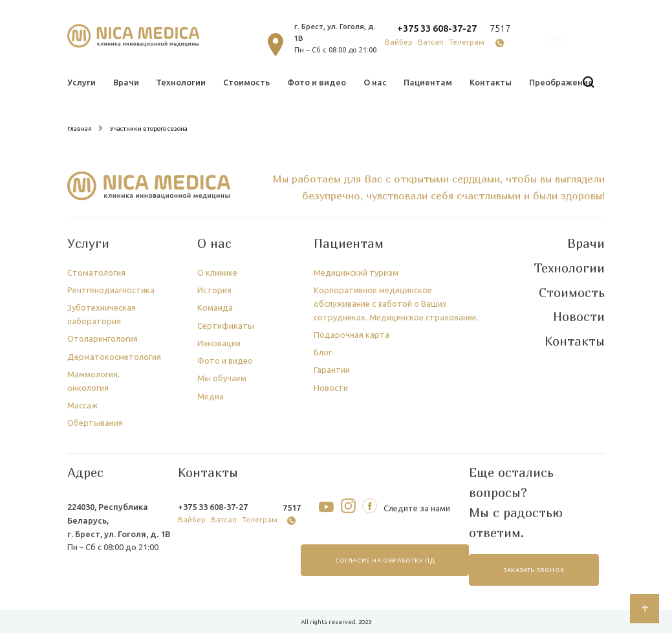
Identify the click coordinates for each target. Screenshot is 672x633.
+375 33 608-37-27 (437, 28)
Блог (323, 352)
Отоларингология (103, 339)
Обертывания (95, 423)
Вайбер (399, 42)
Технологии (181, 82)
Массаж (82, 405)
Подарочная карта (352, 335)
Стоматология (96, 272)
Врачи (126, 82)
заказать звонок (534, 570)
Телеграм (467, 42)
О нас (375, 82)
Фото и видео (317, 82)
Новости (331, 388)
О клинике (217, 272)
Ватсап (431, 42)
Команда (215, 307)
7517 (500, 28)
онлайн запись (558, 39)
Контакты (491, 82)
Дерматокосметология (114, 357)
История (214, 290)
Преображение (561, 82)
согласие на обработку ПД (385, 560)
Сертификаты (226, 326)
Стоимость (246, 82)
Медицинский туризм (356, 272)
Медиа (211, 396)
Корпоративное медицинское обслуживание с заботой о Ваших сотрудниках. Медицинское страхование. (396, 304)
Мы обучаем (222, 378)
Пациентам (428, 82)
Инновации (219, 343)
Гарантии (332, 370)
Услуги (81, 82)
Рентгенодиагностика (111, 290)
